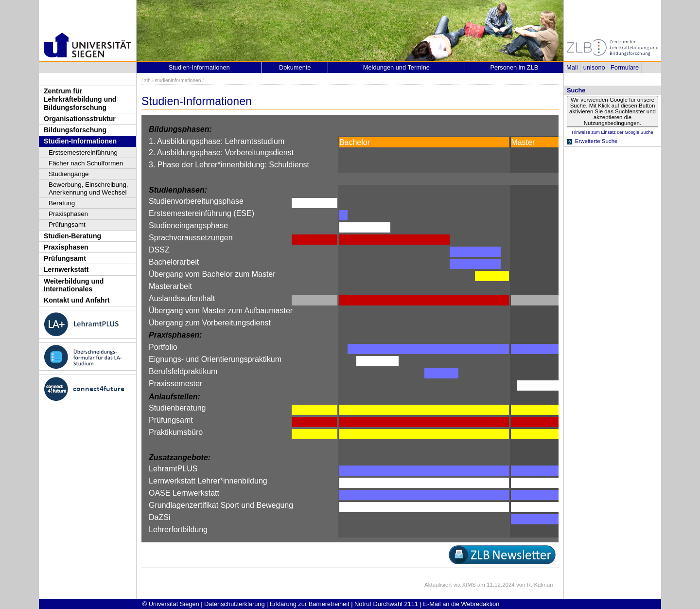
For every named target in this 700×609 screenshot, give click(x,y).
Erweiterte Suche (596, 141)
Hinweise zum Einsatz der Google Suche (612, 132)
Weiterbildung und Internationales (74, 285)
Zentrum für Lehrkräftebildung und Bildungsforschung (80, 99)
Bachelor (355, 142)
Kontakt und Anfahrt (77, 300)
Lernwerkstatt (66, 269)
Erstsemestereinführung (83, 152)
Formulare (625, 67)
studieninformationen (178, 81)
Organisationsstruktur (80, 119)
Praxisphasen (68, 214)
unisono (594, 67)
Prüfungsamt (67, 224)
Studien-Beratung (72, 236)
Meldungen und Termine (396, 67)
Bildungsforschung (75, 130)
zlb (148, 81)
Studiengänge (69, 174)
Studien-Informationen (80, 141)
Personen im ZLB (514, 67)
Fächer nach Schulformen (86, 163)
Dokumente (295, 67)
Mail (572, 67)
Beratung (62, 203)
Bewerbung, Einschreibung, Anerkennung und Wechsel (88, 188)
